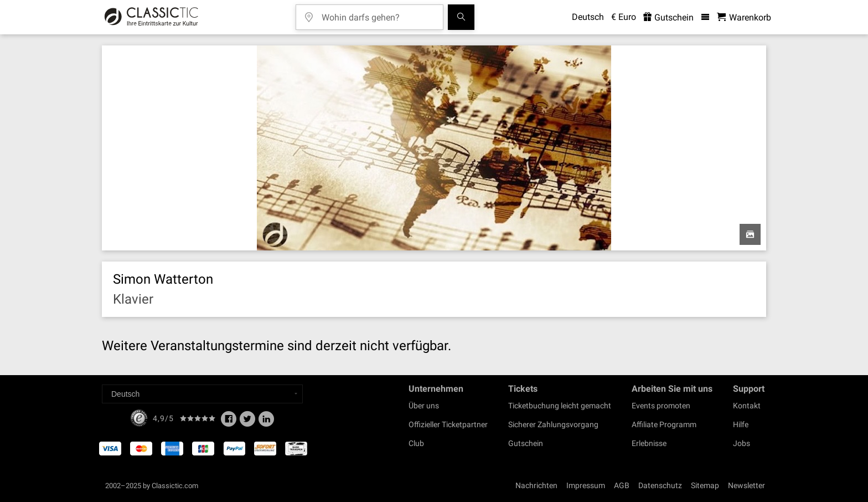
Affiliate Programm (664, 424)
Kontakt (747, 406)
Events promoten (661, 406)
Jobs (742, 443)
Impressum (586, 485)
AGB (622, 485)
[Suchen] (461, 17)
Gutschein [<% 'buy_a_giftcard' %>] (668, 17)
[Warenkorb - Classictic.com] (744, 17)
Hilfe (741, 424)
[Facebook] (229, 422)
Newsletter (746, 485)
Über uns (424, 406)
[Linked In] (266, 422)
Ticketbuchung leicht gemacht (560, 406)
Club (416, 443)
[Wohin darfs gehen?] (378, 14)
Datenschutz (660, 485)
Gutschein (526, 443)
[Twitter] (247, 422)
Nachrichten (536, 485)
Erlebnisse (649, 443)
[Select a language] (202, 394)
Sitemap (705, 485)
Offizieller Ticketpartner (448, 424)
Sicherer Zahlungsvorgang (553, 424)
